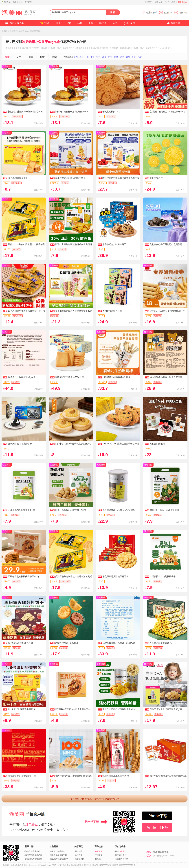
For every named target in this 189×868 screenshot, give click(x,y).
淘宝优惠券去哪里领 (34, 859)
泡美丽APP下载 (122, 859)
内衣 (110, 57)
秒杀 (58, 23)
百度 (120, 851)
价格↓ (54, 57)
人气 (19, 57)
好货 (69, 23)
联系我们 (99, 859)
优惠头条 (158, 2)
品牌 (80, 23)
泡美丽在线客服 (164, 854)
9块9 (115, 23)
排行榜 (103, 23)
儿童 (140, 57)
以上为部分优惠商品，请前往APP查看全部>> (95, 799)
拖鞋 (98, 57)
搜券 (113, 12)
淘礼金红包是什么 (57, 851)
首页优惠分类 (17, 23)
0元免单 (7, 2)
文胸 (76, 57)
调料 (128, 57)
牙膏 (104, 57)
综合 (7, 57)
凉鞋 (81, 57)
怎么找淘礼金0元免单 (59, 859)
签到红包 (104, 48)
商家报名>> (183, 2)
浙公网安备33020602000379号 (122, 865)
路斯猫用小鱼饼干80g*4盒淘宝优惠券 (25, 31)
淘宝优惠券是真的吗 (34, 855)
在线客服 (171, 2)
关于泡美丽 (79, 859)
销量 (31, 57)
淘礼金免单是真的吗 (58, 855)
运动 (122, 57)
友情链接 (99, 855)
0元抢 (47, 23)
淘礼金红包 (18, 2)
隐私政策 (79, 855)
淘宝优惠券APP (164, 12)
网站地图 (79, 851)
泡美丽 (4, 31)
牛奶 (92, 57)
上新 (91, 23)
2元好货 (28, 2)
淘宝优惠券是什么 (33, 851)
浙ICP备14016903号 (100, 865)
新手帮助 (148, 2)
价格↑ (43, 57)
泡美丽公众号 (121, 855)
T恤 (87, 57)
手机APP (131, 23)
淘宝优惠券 (34, 48)
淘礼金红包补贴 (154, 48)
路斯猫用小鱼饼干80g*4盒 (41, 42)
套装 (134, 57)
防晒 (116, 57)
